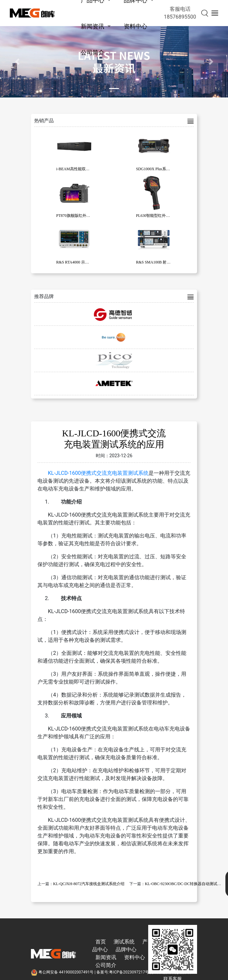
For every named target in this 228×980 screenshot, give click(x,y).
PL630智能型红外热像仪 (157, 216)
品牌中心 (126, 950)
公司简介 (93, 52)
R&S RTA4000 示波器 (75, 262)
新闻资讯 (93, 26)
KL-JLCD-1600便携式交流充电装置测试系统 (98, 473)
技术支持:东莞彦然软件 (172, 972)
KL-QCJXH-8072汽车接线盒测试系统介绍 (89, 884)
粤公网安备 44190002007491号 (63, 972)
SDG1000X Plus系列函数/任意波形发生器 (171, 169)
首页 (101, 942)
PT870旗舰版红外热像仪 (77, 216)
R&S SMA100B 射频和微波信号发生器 (169, 262)
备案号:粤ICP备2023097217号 (123, 972)
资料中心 (135, 26)
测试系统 (124, 942)
